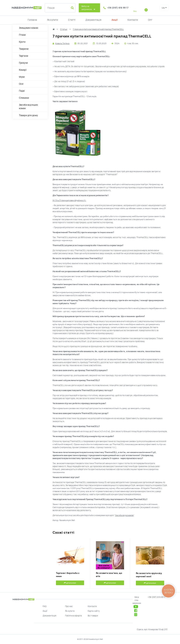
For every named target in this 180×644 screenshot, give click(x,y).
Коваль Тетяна (62, 43)
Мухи (22, 77)
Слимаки (24, 98)
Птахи (22, 35)
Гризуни (23, 63)
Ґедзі (22, 91)
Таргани (24, 56)
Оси (21, 84)
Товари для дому (28, 115)
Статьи (64, 29)
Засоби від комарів (124, 515)
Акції (115, 20)
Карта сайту (94, 611)
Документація (93, 20)
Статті (72, 20)
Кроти (22, 42)
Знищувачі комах (29, 28)
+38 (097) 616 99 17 (118, 8)
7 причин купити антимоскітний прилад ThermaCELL (98, 29)
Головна (32, 20)
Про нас (69, 606)
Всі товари (93, 616)
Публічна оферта (74, 616)
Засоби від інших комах (28, 107)
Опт (150, 20)
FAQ (45, 606)
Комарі (23, 70)
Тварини (24, 49)
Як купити (53, 20)
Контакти (133, 20)
